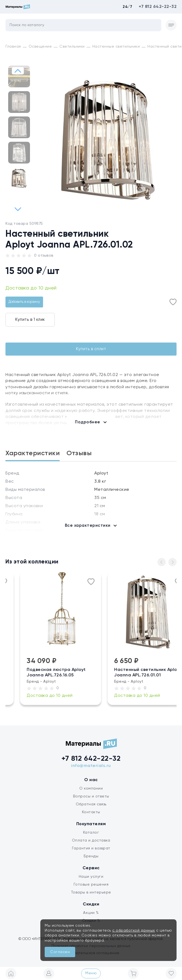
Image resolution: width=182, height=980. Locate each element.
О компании (91, 788)
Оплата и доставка (91, 840)
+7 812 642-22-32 (158, 7)
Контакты (91, 812)
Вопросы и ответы (91, 796)
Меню (91, 973)
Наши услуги (91, 877)
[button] (18, 209)
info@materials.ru (91, 766)
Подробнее (88, 422)
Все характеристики (88, 526)
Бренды (91, 856)
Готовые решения (91, 885)
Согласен (60, 952)
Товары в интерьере (91, 892)
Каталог (91, 833)
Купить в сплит (91, 349)
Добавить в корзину (24, 302)
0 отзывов (44, 255)
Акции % (91, 913)
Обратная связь (91, 804)
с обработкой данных (134, 930)
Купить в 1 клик (30, 320)
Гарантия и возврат (91, 848)
